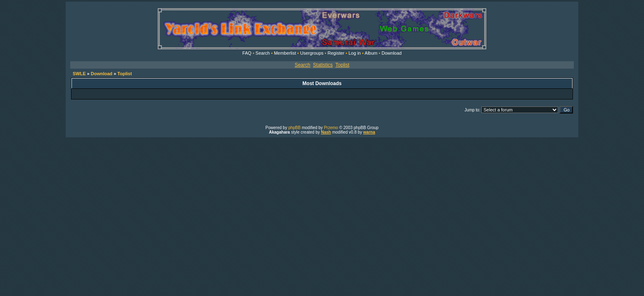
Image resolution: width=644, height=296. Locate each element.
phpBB (294, 128)
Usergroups (312, 53)
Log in (354, 53)
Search (263, 53)
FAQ (247, 53)
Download (392, 53)
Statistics (323, 65)
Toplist (343, 65)
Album (371, 53)
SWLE (79, 74)
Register (336, 53)
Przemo (331, 128)
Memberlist (285, 53)
